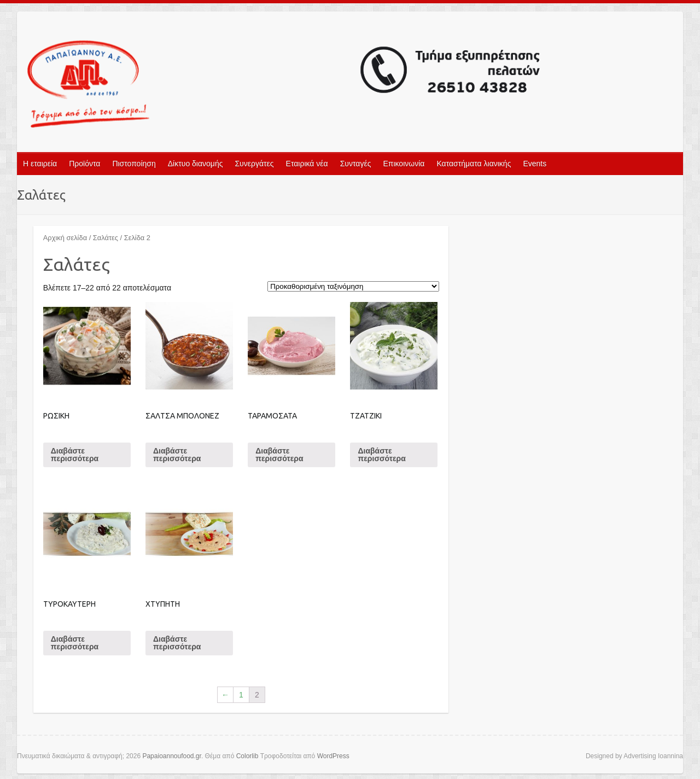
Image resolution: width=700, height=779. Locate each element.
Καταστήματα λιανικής (474, 164)
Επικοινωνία (404, 164)
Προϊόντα (84, 164)
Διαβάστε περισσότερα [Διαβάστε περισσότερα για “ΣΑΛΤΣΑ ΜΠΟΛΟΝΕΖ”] (177, 455)
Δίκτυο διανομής (196, 164)
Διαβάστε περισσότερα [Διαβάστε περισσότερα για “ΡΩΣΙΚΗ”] (75, 455)
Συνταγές (356, 164)
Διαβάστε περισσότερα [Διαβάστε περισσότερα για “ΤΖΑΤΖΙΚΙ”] (381, 455)
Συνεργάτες (254, 164)
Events (535, 164)
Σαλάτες (106, 238)
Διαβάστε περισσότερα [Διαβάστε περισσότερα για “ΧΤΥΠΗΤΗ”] (177, 643)
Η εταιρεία (40, 164)
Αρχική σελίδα (65, 238)
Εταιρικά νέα (307, 164)
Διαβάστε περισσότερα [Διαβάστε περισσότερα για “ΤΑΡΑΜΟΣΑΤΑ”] (279, 455)
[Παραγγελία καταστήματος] (353, 286)
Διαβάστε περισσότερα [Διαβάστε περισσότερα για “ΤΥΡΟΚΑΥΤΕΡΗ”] (75, 643)
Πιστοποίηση (134, 164)
